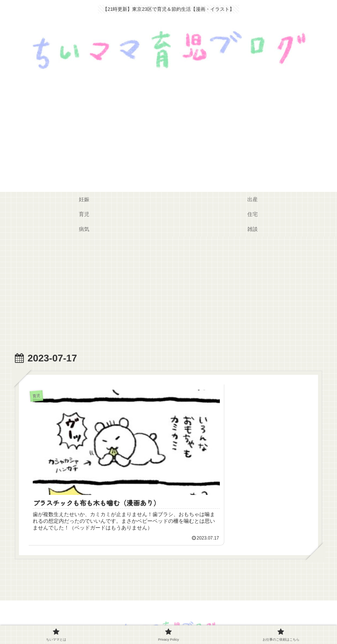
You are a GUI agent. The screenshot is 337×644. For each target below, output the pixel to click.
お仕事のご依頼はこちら (208, 621)
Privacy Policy (155, 621)
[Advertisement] (168, 136)
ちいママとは (116, 621)
